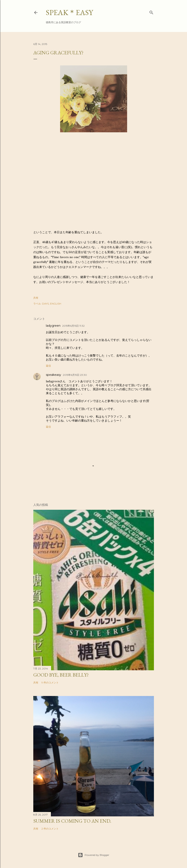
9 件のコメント (50, 683)
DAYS (45, 304)
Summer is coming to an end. (72, 821)
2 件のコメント (50, 829)
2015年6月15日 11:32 (73, 326)
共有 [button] (36, 298)
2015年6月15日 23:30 (75, 375)
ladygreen (53, 326)
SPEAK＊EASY (69, 12)
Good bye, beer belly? (61, 675)
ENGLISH (56, 304)
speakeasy (54, 375)
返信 (48, 366)
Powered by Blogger (94, 855)
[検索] (151, 12)
